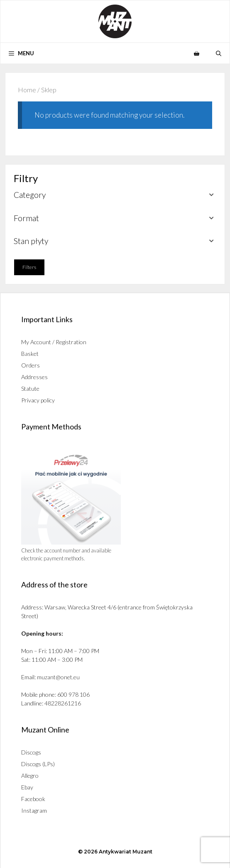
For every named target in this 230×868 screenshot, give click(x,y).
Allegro (30, 776)
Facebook (33, 799)
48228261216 (63, 703)
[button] (219, 53)
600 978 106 (73, 694)
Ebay (27, 787)
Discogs (31, 752)
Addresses (34, 377)
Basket (30, 354)
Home (27, 90)
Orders (31, 365)
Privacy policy (38, 400)
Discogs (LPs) (38, 764)
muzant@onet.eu (58, 677)
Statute (30, 388)
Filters (29, 267)
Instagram (34, 810)
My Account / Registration (54, 342)
